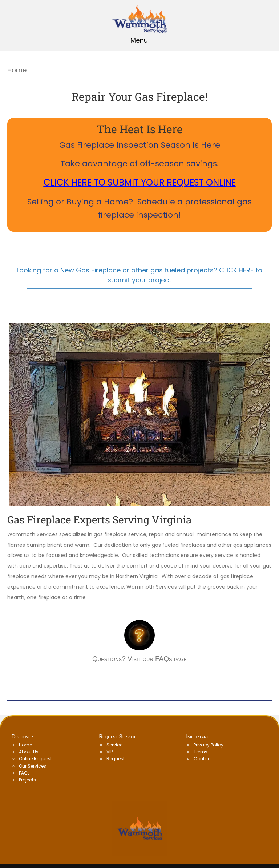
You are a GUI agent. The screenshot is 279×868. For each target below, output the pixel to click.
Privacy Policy (209, 745)
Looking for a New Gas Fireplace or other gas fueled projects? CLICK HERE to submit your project (139, 275)
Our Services (33, 766)
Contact (203, 759)
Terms (201, 752)
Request (116, 759)
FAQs (24, 773)
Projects (27, 780)
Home (25, 745)
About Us (29, 752)
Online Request (35, 759)
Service (114, 745)
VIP (110, 752)
